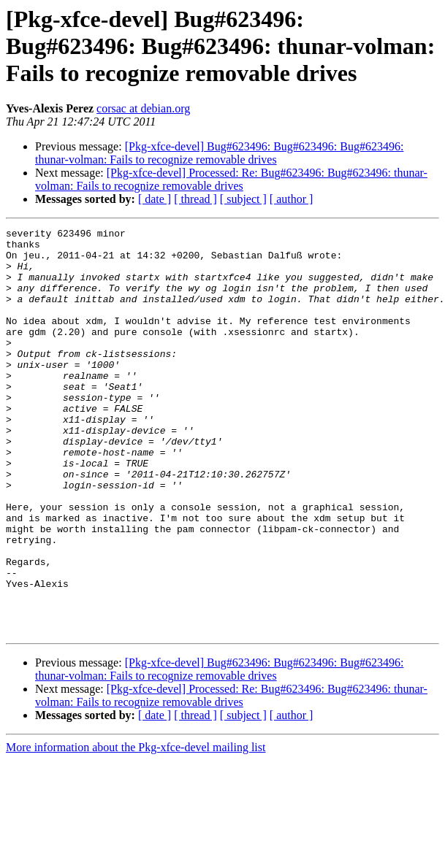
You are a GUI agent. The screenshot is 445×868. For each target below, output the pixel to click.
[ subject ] (243, 199)
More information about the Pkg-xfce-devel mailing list (136, 828)
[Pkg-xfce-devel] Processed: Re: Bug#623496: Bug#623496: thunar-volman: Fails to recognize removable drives (231, 179)
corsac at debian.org (143, 108)
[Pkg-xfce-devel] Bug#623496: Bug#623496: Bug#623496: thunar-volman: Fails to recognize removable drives (219, 153)
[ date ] (155, 199)
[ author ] (292, 199)
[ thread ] (195, 199)
